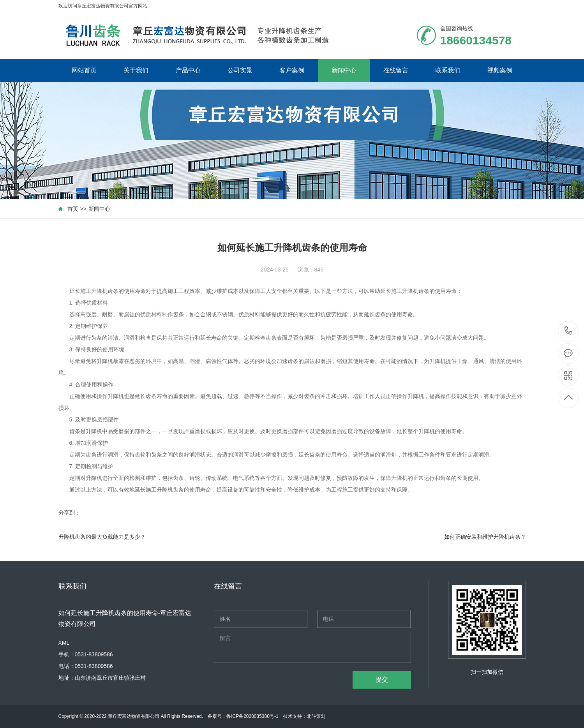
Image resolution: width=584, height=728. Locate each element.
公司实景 (240, 70)
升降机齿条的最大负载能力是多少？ (102, 537)
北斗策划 (316, 716)
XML (64, 643)
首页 (73, 209)
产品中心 (188, 70)
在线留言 (396, 70)
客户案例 (292, 70)
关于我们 (136, 70)
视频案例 (500, 70)
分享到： (69, 513)
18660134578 (569, 331)
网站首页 (84, 70)
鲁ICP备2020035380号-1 (252, 716)
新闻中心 (344, 70)
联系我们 (448, 70)
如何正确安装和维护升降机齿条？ (485, 537)
